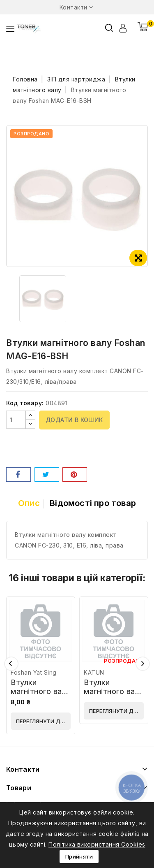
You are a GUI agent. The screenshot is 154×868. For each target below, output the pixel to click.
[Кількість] (16, 420)
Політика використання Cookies (97, 844)
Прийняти (79, 856)
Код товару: (25, 403)
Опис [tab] (29, 503)
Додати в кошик (74, 420)
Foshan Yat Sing (34, 672)
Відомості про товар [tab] (93, 503)
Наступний (143, 664)
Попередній (11, 664)
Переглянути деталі (43, 721)
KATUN (94, 672)
